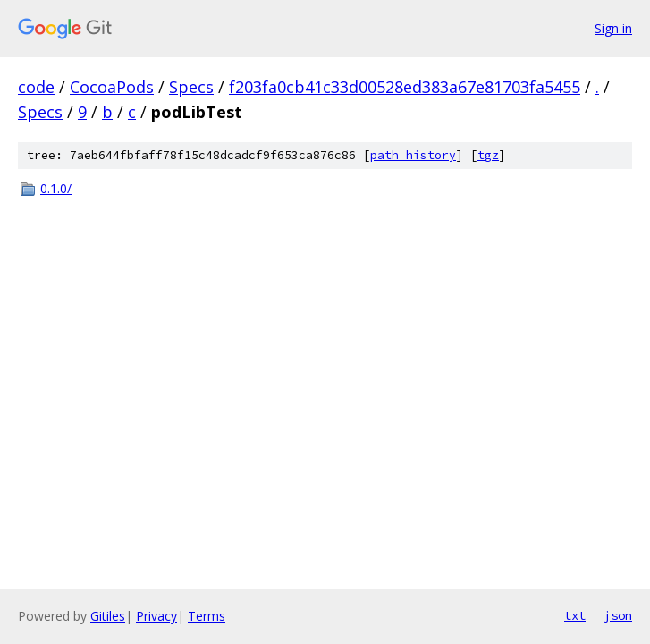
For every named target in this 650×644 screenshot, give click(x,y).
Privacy (156, 616)
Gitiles (108, 616)
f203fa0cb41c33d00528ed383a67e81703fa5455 (405, 87)
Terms (207, 616)
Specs (191, 87)
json (618, 615)
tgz (488, 155)
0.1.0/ (56, 188)
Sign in (613, 28)
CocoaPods (112, 87)
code (36, 87)
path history (413, 155)
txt (575, 615)
